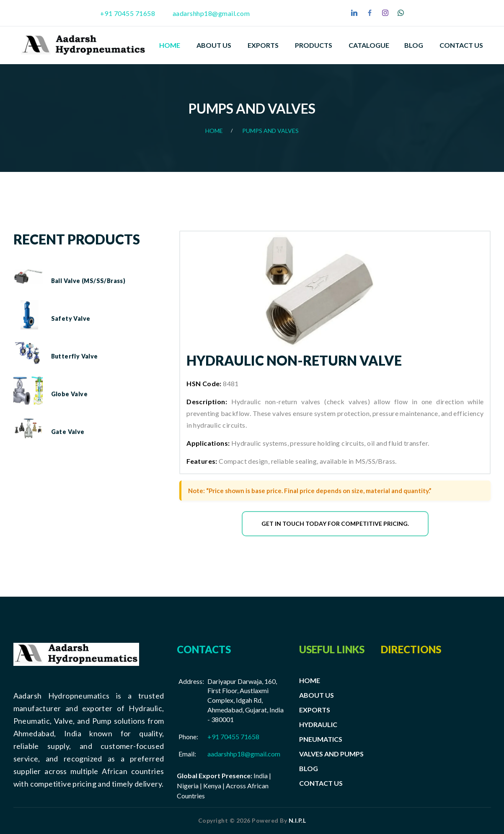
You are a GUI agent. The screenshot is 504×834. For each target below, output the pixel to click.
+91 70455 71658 (128, 13)
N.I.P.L (297, 820)
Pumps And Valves (270, 131)
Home (170, 45)
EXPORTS (263, 45)
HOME (310, 680)
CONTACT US (321, 783)
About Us (214, 45)
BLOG (309, 768)
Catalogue (369, 45)
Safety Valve (71, 318)
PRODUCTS (314, 45)
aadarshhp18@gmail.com (211, 13)
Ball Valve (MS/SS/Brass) (88, 281)
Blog (414, 45)
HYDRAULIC (318, 724)
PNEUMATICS (321, 739)
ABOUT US (317, 695)
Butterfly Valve (75, 356)
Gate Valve (68, 432)
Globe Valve (69, 394)
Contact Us (461, 45)
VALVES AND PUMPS (331, 754)
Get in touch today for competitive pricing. (335, 524)
